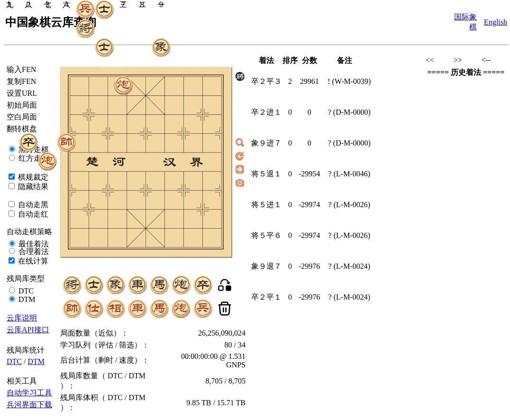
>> (458, 60)
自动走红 (32, 214)
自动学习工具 (29, 393)
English (496, 22)
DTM (26, 299)
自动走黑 (32, 205)
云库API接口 (28, 330)
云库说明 (22, 318)
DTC (25, 291)
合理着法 (33, 251)
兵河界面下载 (29, 405)
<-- (486, 60)
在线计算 (32, 261)
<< (430, 60)
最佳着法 (33, 244)
